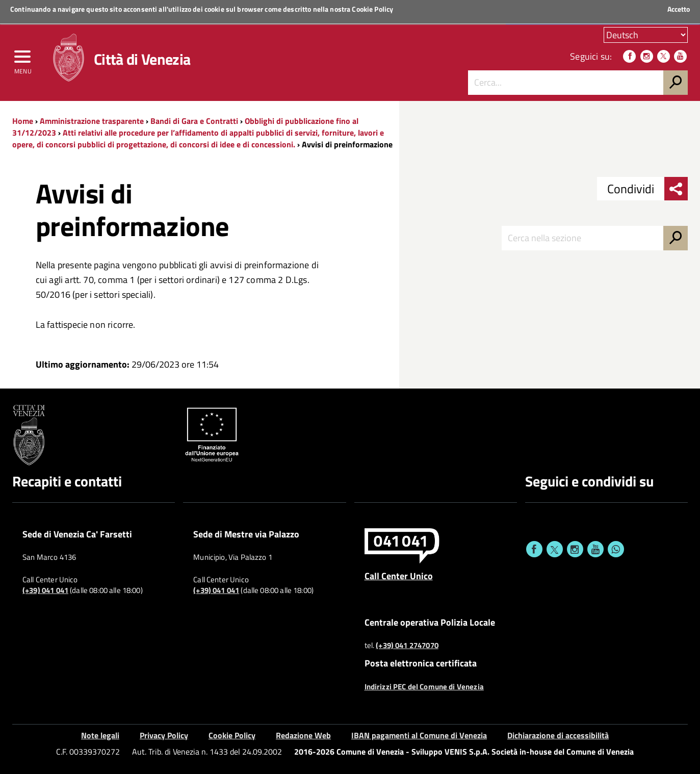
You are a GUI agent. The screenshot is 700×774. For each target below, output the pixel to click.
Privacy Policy (164, 735)
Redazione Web (303, 735)
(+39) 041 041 (45, 590)
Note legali (100, 735)
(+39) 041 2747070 (407, 646)
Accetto (679, 9)
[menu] (23, 60)
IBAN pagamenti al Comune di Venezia (419, 735)
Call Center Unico (399, 576)
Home (23, 121)
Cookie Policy (372, 9)
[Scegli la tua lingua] (646, 35)
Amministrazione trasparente (92, 121)
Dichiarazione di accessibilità (558, 735)
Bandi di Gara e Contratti (194, 121)
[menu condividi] (676, 189)
